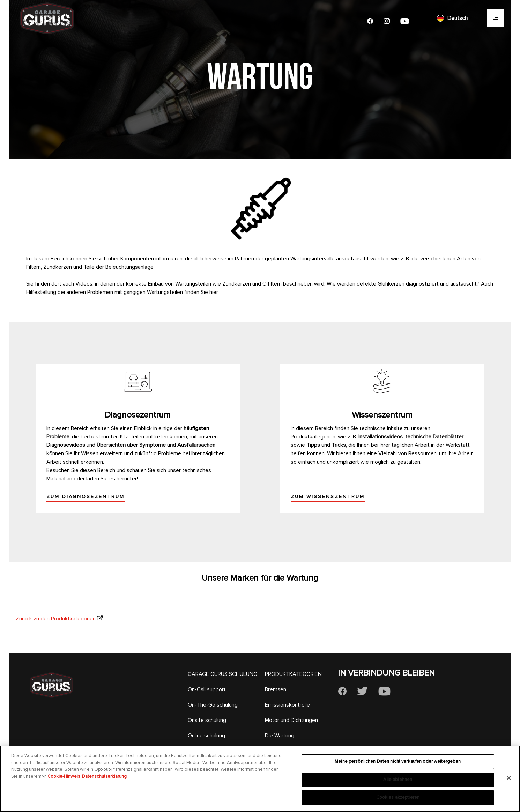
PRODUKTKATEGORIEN (293, 674)
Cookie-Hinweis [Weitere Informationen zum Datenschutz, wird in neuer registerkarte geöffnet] (64, 776)
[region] (260, 779)
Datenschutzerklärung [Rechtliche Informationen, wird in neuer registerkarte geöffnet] (104, 776)
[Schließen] (509, 778)
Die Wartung (280, 736)
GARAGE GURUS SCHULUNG (222, 674)
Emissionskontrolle (287, 705)
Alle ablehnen (398, 780)
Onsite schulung (207, 720)
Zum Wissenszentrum (328, 497)
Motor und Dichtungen (291, 720)
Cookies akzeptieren (398, 797)
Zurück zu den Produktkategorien (56, 619)
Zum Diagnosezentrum (86, 497)
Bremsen (276, 689)
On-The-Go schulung (213, 705)
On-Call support (207, 689)
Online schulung (206, 736)
